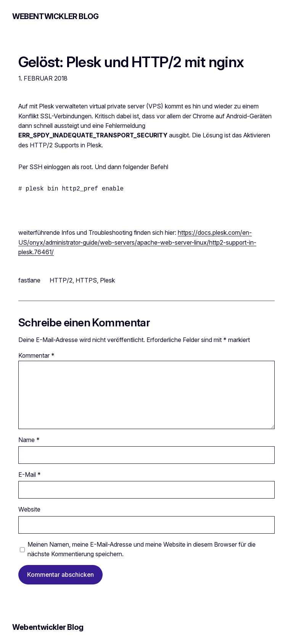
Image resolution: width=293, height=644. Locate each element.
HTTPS (86, 280)
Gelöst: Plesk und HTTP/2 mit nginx (131, 62)
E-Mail (30, 475)
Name (29, 440)
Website (29, 509)
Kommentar (36, 356)
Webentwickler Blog (56, 16)
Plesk (108, 280)
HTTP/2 (61, 280)
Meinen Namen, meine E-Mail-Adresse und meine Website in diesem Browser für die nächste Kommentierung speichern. (142, 549)
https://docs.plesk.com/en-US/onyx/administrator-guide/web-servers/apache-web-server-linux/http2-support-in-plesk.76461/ (137, 242)
